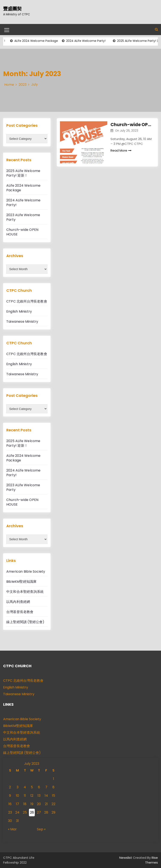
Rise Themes (151, 860)
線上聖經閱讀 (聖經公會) (25, 622)
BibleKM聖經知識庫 (21, 582)
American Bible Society (26, 571)
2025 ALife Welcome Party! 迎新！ (23, 173)
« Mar (12, 829)
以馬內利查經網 (18, 602)
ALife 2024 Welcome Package (38, 41)
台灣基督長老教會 (20, 612)
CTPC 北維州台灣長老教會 (27, 301)
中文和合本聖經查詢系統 (25, 592)
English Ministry (19, 311)
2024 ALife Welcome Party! (87, 41)
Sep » (41, 829)
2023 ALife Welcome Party (23, 217)
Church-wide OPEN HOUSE (131, 125)
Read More (121, 150)
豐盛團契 (12, 9)
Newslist (126, 858)
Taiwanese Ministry (22, 322)
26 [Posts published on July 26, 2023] (32, 812)
